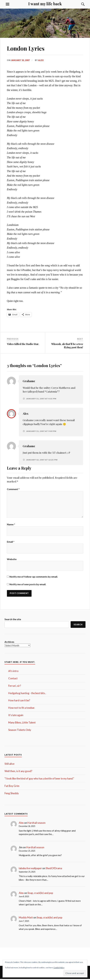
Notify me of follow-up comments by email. (34, 577)
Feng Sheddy (12, 794)
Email (11, 542)
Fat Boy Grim (12, 787)
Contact (13, 679)
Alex (41, 60)
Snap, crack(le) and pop (40, 894)
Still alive (9, 765)
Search (78, 625)
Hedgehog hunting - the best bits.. (27, 694)
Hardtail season (36, 823)
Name (11, 525)
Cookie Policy (59, 968)
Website (12, 560)
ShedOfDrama (54, 869)
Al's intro (13, 672)
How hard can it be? (19, 701)
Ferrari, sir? (15, 687)
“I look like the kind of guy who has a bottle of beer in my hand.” (39, 779)
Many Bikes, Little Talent (22, 723)
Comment (13, 489)
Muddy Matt (26, 918)
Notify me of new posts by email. (28, 585)
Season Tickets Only (20, 731)
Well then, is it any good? (18, 772)
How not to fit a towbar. (22, 709)
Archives (9, 643)
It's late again (16, 716)
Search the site (13, 620)
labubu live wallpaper (30, 869)
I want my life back (45, 4)
